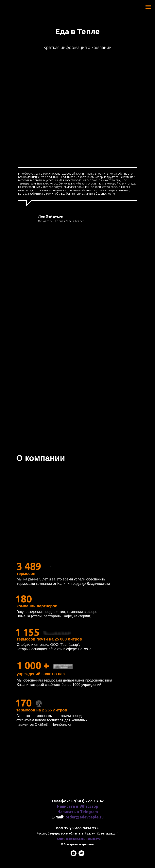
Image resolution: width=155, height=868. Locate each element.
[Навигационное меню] (148, 7)
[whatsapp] (74, 855)
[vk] (81, 855)
